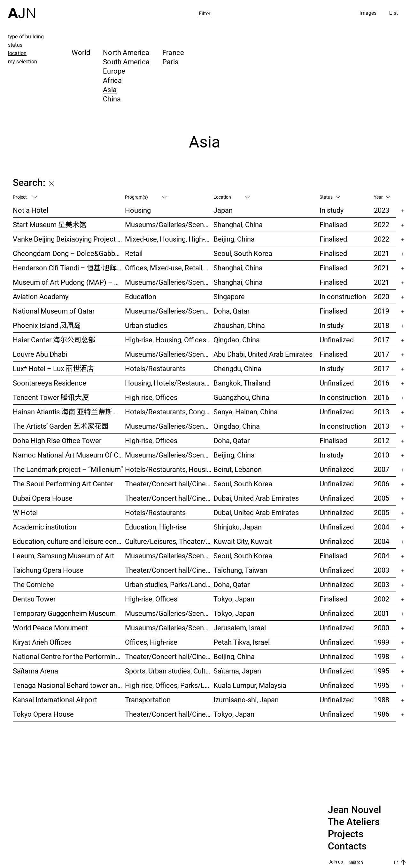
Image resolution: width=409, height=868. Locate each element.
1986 (382, 714)
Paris (170, 62)
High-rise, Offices (151, 397)
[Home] (21, 9)
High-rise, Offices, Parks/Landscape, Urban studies (169, 685)
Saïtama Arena (35, 671)
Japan (223, 210)
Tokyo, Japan (234, 599)
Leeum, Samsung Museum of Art (63, 556)
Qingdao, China (237, 340)
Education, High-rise (156, 527)
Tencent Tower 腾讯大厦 (51, 397)
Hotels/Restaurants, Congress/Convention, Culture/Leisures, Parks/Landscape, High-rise (169, 412)
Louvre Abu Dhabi (40, 354)
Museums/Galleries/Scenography (169, 224)
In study (332, 210)
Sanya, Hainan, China (246, 412)
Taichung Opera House (48, 570)
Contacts (347, 846)
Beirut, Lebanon (238, 469)
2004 (382, 527)
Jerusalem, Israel (240, 628)
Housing (138, 210)
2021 (382, 253)
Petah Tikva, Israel (242, 642)
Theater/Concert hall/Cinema (169, 484)
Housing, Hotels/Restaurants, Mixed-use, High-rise (169, 383)
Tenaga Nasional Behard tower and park (69, 685)
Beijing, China (234, 239)
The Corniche (33, 584)
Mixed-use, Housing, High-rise (169, 239)
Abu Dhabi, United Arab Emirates (263, 354)
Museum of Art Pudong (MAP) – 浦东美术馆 (69, 282)
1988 (382, 700)
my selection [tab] (23, 61)
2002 (382, 599)
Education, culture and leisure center (69, 541)
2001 (382, 613)
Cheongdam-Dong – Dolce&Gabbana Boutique (69, 253)
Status (330, 197)
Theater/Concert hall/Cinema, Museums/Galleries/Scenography (169, 498)
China (112, 99)
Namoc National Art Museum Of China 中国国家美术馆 (69, 455)
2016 (382, 383)
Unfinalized (337, 340)
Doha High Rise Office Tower (57, 440)
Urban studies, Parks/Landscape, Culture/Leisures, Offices (169, 584)
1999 (382, 642)
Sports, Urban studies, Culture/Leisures (169, 671)
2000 (382, 628)
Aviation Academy (41, 296)
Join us (336, 862)
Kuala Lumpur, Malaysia (250, 685)
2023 (382, 210)
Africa (112, 80)
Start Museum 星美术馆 (50, 224)
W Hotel (25, 512)
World (81, 52)
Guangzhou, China (241, 397)
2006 (382, 484)
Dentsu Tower (34, 599)
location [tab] (17, 53)
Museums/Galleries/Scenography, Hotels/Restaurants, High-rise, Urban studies (169, 426)
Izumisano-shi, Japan (246, 700)
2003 (382, 570)
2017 (382, 340)
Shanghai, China (238, 224)
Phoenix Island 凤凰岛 (47, 325)
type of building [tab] (26, 36)
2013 (382, 412)
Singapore (229, 296)
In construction (343, 296)
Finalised (333, 224)
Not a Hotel (31, 210)
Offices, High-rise (151, 642)
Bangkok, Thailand (242, 383)
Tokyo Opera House (43, 714)
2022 (382, 224)
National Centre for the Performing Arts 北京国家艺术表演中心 (69, 656)
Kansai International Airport (55, 700)
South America (126, 62)
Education (141, 296)
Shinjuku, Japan (238, 527)
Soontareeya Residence (50, 383)
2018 (382, 325)
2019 (382, 311)
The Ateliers (354, 822)
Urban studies (146, 325)
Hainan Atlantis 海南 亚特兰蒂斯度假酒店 (69, 412)
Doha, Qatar (232, 311)
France (173, 52)
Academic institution (45, 527)
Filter (204, 13)
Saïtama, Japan (237, 671)
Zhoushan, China (239, 325)
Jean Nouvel (355, 810)
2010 (382, 455)
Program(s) (146, 197)
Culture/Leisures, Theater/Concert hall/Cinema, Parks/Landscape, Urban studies (169, 541)
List (394, 13)
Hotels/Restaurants (155, 368)
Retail (134, 253)
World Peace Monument (50, 628)
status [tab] (15, 45)
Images (368, 13)
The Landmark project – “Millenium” (68, 469)
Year (382, 197)
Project (25, 197)
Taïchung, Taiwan (240, 570)
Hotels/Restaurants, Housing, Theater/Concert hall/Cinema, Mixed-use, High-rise (169, 469)
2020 (382, 296)
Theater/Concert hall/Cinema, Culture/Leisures (169, 656)
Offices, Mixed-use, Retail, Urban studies (169, 268)
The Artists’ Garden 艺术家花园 (61, 426)
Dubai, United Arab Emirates (256, 498)
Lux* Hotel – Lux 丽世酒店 (53, 368)
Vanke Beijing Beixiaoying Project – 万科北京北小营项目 (69, 239)
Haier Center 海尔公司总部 (54, 340)
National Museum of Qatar (54, 311)
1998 (382, 656)
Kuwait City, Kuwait (243, 541)
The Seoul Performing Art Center (63, 484)
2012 (382, 440)
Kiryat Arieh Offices (42, 642)
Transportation (148, 700)
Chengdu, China (237, 368)
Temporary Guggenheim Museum (64, 613)
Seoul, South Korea (243, 253)
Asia (110, 89)
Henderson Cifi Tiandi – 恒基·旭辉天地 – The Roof (69, 268)
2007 (382, 469)
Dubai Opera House (43, 498)
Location (232, 197)
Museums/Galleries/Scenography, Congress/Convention (169, 628)
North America (126, 52)
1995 (382, 671)
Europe (114, 71)
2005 (382, 498)
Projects (346, 834)
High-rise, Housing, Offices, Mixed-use (169, 340)
